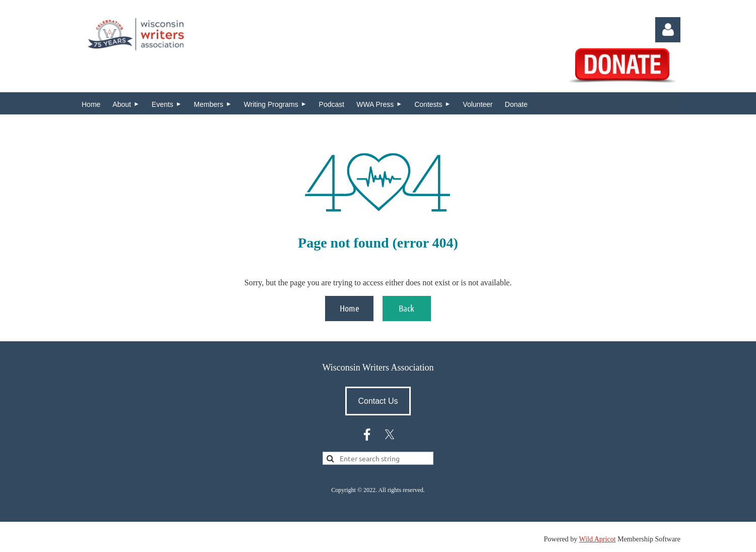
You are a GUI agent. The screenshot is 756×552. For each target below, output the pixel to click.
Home (350, 308)
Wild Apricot (597, 539)
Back (406, 308)
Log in (668, 30)
